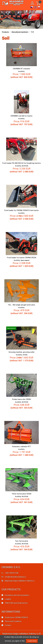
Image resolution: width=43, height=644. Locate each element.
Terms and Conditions (13, 621)
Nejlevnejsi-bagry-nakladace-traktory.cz (20, 581)
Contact (8, 625)
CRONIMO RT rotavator (21, 69)
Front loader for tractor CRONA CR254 (21, 258)
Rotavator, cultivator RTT (22, 447)
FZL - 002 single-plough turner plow (22, 305)
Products (5, 32)
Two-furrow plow (22, 541)
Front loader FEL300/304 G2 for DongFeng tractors (21, 163)
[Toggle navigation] (27, 3)
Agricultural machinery (20, 32)
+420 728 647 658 (12, 573)
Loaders (8, 599)
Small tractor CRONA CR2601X (16, 617)
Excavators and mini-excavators (17, 595)
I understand (32, 641)
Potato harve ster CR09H (22, 399)
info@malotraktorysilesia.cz (15, 577)
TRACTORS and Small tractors (16, 603)
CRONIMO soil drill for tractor (21, 116)
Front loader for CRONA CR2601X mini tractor (21, 210)
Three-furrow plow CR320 (22, 494)
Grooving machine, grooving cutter (22, 352)
